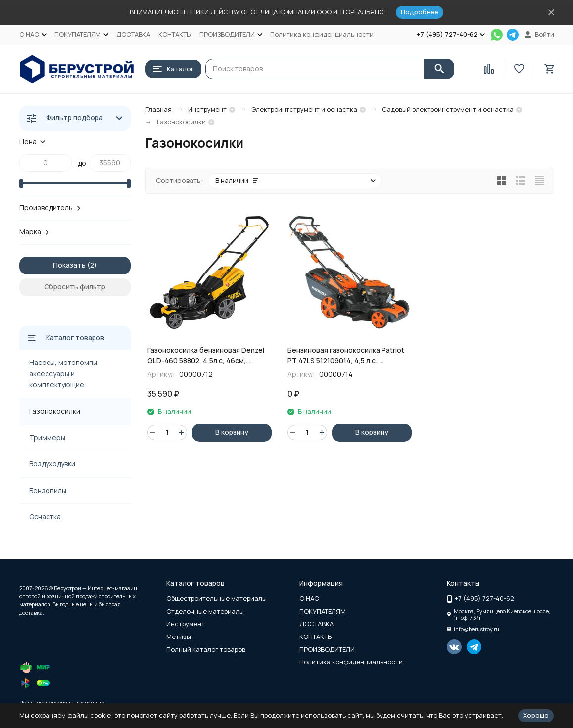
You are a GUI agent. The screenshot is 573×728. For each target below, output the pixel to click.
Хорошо (536, 715)
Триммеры (47, 437)
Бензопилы (48, 490)
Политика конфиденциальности (322, 34)
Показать (69, 265)
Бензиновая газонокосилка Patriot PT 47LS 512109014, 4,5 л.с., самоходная (346, 355)
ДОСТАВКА (133, 34)
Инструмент (207, 109)
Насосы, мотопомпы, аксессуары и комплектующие (64, 373)
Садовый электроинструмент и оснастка (448, 109)
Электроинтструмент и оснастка (304, 109)
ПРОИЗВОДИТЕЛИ (327, 649)
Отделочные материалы (205, 611)
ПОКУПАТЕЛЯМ (323, 611)
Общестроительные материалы (216, 598)
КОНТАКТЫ (175, 34)
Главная (159, 109)
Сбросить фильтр (75, 287)
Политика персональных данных (62, 703)
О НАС (309, 598)
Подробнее (420, 12)
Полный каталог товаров (206, 649)
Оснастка (45, 517)
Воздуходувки (52, 464)
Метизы (179, 637)
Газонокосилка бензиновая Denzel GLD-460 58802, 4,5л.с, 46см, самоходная (206, 355)
